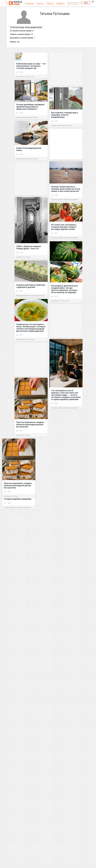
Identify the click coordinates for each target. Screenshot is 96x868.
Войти (86, 3)
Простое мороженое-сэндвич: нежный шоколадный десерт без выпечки (30, 424)
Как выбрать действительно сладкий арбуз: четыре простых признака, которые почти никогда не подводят (64, 289)
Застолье (19, 77)
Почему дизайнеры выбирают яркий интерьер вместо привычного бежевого (30, 107)
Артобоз (19, 257)
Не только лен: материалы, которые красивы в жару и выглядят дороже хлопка (64, 227)
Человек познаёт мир (23, 117)
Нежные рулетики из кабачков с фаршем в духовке (31, 286)
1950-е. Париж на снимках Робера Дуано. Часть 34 (29, 247)
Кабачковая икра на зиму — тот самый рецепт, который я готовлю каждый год (31, 66)
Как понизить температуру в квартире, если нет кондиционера (64, 115)
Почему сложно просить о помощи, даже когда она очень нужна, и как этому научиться (66, 189)
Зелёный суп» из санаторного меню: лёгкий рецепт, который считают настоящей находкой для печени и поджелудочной (31, 328)
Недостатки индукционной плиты (29, 149)
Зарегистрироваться (74, 3)
